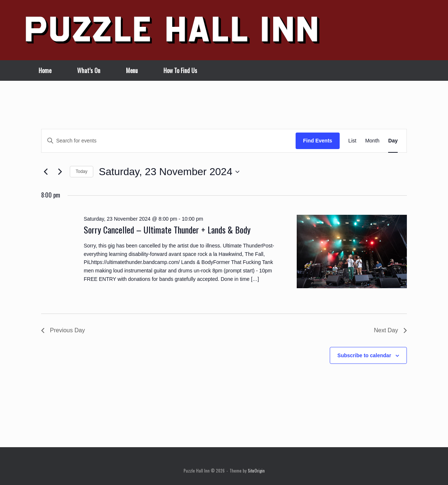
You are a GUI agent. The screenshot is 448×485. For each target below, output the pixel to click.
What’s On (89, 70)
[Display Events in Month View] (372, 141)
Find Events (317, 141)
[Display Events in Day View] (393, 141)
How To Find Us (180, 70)
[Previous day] (46, 172)
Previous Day (63, 330)
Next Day (390, 330)
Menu (132, 70)
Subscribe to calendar (364, 355)
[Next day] (60, 172)
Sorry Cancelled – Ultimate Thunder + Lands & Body (167, 229)
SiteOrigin (256, 470)
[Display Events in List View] (353, 141)
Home (45, 70)
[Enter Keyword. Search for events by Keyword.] (169, 141)
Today (82, 171)
